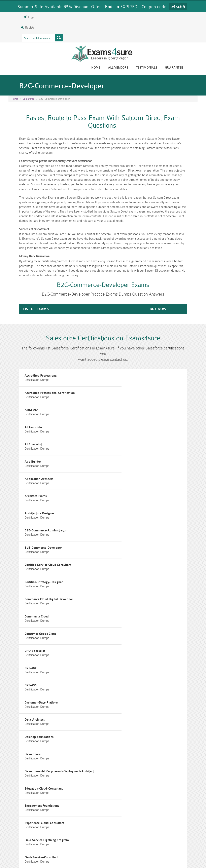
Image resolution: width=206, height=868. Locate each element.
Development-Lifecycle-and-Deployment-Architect (144, 621)
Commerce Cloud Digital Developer (133, 507)
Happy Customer (108, 813)
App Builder (117, 416)
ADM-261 (17, 393)
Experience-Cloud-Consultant (30, 666)
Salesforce (29, 100)
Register (13, 27)
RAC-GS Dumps (87, 836)
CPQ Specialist (20, 552)
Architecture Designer (25, 462)
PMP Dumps (55, 836)
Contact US (97, 857)
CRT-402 (115, 552)
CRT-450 (16, 575)
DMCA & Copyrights (124, 857)
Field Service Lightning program (131, 666)
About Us (28, 857)
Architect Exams (120, 439)
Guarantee (189, 68)
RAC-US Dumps (151, 836)
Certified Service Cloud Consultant (133, 484)
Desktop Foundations (124, 598)
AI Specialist (19, 416)
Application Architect (25, 439)
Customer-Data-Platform (126, 575)
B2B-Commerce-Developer (29, 484)
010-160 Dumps (23, 843)
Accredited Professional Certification (134, 371)
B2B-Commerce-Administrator (130, 462)
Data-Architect (20, 598)
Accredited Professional (27, 371)
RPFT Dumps (119, 836)
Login (14, 17)
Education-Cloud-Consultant (29, 643)
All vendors (133, 68)
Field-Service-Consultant (27, 689)
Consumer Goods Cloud (125, 530)
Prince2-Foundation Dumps (183, 838)
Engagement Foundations (127, 643)
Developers (18, 621)
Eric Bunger (106, 805)
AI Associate (118, 393)
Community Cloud (22, 530)
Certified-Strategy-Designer (29, 507)
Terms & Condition (72, 857)
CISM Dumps (23, 836)
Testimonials (162, 68)
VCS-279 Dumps (55, 843)
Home (111, 68)
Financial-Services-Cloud (126, 689)
